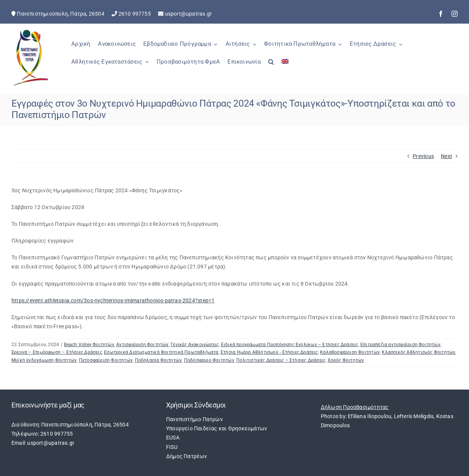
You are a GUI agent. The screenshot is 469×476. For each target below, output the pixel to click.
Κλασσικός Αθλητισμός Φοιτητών (419, 352)
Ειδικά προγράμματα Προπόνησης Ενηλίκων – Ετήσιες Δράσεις (290, 345)
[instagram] (455, 14)
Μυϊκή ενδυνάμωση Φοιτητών (44, 360)
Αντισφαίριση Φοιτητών (142, 345)
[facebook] (441, 14)
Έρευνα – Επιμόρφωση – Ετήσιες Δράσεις (57, 352)
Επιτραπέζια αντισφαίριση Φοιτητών (400, 345)
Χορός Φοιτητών (346, 360)
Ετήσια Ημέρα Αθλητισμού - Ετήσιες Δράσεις (269, 352)
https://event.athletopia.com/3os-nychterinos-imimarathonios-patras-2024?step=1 (113, 300)
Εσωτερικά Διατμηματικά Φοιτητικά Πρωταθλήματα (161, 352)
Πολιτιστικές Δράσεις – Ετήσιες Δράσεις (281, 360)
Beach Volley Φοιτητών (89, 345)
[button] (271, 66)
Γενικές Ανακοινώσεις (195, 345)
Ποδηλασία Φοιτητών (158, 360)
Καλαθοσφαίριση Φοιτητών (350, 352)
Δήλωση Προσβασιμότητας (355, 407)
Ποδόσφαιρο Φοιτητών (209, 360)
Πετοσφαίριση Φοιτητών (106, 360)
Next (447, 156)
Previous (423, 156)
